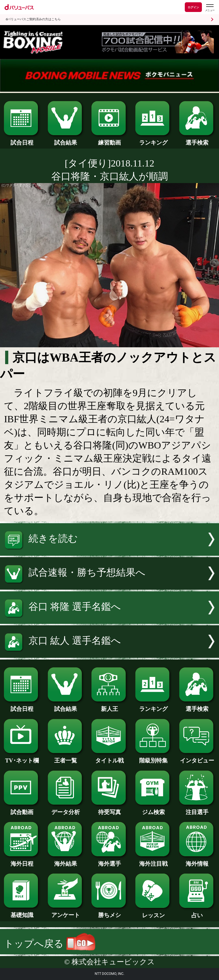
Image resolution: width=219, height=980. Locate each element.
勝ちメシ (109, 912)
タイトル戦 (109, 758)
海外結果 (66, 861)
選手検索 (197, 140)
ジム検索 (153, 809)
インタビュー (197, 758)
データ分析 (66, 809)
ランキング (153, 140)
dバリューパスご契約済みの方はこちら (33, 19)
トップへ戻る (50, 944)
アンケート (66, 912)
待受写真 (109, 809)
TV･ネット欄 (22, 758)
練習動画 (109, 140)
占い (197, 912)
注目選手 (197, 809)
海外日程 (22, 861)
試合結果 (66, 140)
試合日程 (22, 140)
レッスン (153, 912)
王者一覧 (66, 758)
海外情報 (197, 861)
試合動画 (22, 809)
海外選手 (109, 861)
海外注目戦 (153, 861)
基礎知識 (22, 912)
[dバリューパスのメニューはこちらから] (210, 8)
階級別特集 (153, 758)
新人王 (109, 706)
